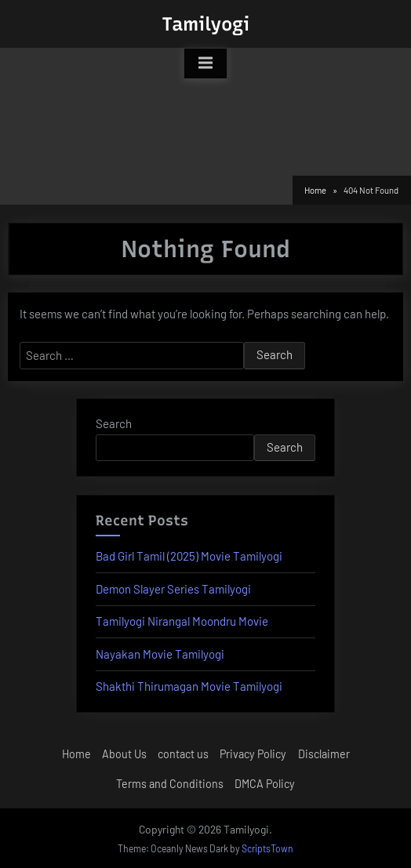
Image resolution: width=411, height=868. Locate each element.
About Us (124, 754)
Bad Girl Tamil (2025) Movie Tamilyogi (189, 556)
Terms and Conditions (170, 784)
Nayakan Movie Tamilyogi (160, 654)
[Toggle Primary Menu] (205, 64)
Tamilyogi (205, 24)
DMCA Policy (265, 784)
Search (114, 423)
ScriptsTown (267, 848)
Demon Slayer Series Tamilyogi (173, 589)
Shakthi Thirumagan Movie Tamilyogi (189, 686)
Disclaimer (324, 754)
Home (76, 754)
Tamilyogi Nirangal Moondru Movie (182, 621)
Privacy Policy (253, 754)
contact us (183, 754)
